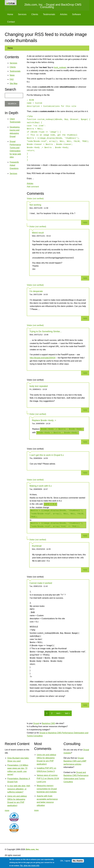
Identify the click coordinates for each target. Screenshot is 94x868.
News (12, 75)
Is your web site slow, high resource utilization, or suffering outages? (19, 789)
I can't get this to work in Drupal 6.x (47, 455)
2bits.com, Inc (32, 849)
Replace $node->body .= (44, 420)
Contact (11, 22)
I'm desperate (36, 291)
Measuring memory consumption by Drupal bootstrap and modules (47, 789)
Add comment (33, 187)
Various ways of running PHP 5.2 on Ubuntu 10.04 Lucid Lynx (48, 778)
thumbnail (37, 546)
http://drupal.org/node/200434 (43, 358)
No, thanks (78, 861)
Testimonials (49, 14)
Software (76, 14)
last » (67, 713)
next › (59, 713)
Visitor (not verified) (35, 199)
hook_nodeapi (60, 67)
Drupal (36, 723)
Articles (64, 14)
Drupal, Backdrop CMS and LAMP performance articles (75, 761)
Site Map (14, 83)
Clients (35, 14)
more (7, 810)
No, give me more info (30, 866)
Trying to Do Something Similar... (46, 331)
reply (85, 222)
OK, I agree (65, 861)
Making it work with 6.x (41, 486)
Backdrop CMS (48, 723)
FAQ (12, 79)
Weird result (38, 233)
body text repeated (39, 386)
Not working (35, 205)
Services (22, 14)
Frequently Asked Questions (14, 165)
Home (10, 14)
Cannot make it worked (41, 583)
